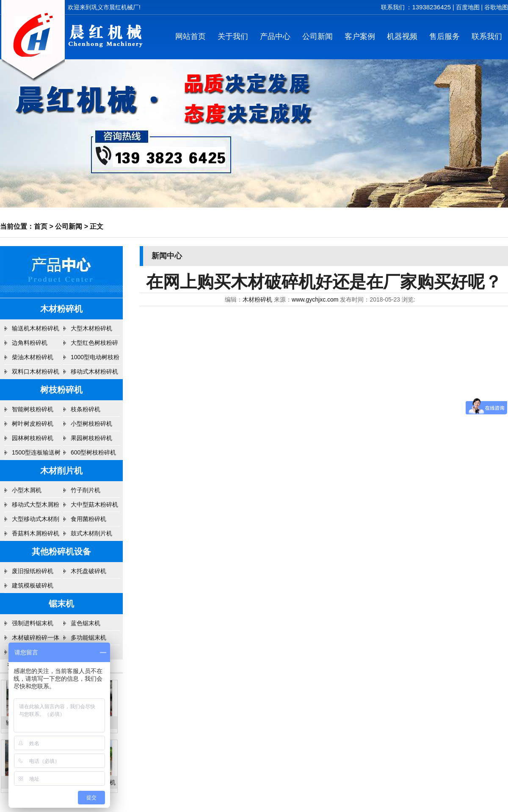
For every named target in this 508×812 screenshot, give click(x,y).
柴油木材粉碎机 (33, 357)
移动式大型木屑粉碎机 (36, 507)
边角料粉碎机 (30, 343)
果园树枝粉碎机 (91, 438)
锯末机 (61, 604)
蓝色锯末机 (86, 623)
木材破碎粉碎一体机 (36, 640)
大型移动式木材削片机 (36, 521)
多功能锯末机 (88, 637)
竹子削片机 (86, 490)
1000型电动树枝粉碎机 (95, 359)
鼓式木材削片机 (91, 533)
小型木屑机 (27, 490)
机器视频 (402, 36)
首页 (41, 226)
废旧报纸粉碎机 (33, 571)
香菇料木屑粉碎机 (36, 533)
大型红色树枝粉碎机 (94, 345)
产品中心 (275, 36)
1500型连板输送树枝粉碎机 (36, 454)
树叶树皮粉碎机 (33, 424)
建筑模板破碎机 (33, 585)
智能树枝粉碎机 (33, 409)
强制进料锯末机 (33, 623)
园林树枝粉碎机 (33, 438)
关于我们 (233, 36)
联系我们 (487, 36)
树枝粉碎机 (61, 390)
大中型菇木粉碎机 (94, 504)
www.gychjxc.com (315, 299)
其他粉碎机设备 (61, 551)
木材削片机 (61, 471)
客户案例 (360, 36)
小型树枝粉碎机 (91, 424)
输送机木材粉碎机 (36, 328)
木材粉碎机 (61, 309)
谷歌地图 (496, 7)
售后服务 (444, 36)
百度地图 (468, 7)
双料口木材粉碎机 (36, 371)
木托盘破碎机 (88, 571)
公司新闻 (317, 36)
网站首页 (190, 36)
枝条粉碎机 (86, 409)
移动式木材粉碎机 (94, 371)
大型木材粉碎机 (91, 328)
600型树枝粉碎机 (93, 452)
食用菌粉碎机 (88, 519)
